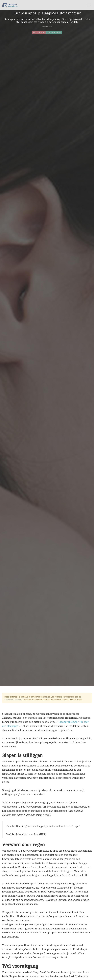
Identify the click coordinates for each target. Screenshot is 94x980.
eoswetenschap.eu (13, 700)
